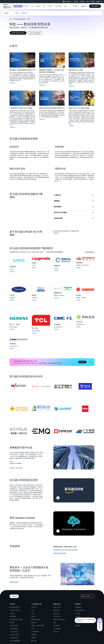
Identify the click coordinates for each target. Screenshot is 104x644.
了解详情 (12, 271)
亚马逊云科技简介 (15, 605)
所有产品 (34, 605)
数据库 (33, 614)
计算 (33, 608)
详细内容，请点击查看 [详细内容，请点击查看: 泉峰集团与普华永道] (16, 467)
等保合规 (56, 629)
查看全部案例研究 (90, 252)
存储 (33, 611)
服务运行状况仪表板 (59, 617)
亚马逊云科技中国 (15, 608)
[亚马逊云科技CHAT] (100, 621)
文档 (55, 620)
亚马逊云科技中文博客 (16, 617)
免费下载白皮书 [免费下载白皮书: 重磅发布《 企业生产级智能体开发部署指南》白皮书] (14, 580)
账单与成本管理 (80, 608)
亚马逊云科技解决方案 (19, 19)
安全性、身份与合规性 (38, 623)
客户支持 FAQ (57, 614)
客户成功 (12, 620)
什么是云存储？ (14, 629)
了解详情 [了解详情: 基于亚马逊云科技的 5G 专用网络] (56, 233)
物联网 (33, 635)
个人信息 (78, 611)
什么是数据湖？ (14, 635)
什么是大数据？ (14, 626)
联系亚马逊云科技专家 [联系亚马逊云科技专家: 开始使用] (60, 551)
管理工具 (34, 620)
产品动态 (12, 611)
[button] (26, 6)
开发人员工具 (57, 605)
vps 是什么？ (13, 642)
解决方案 (34, 639)
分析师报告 (13, 614)
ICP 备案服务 (57, 626)
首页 (11, 19)
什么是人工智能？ (15, 632)
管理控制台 (78, 605)
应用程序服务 (35, 629)
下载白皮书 (12, 83)
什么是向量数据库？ (15, 639)
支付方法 (78, 614)
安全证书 (78, 617)
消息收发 (34, 632)
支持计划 (56, 611)
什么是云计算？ (14, 623)
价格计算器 (57, 608)
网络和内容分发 (36, 617)
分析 (33, 626)
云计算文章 (57, 623)
